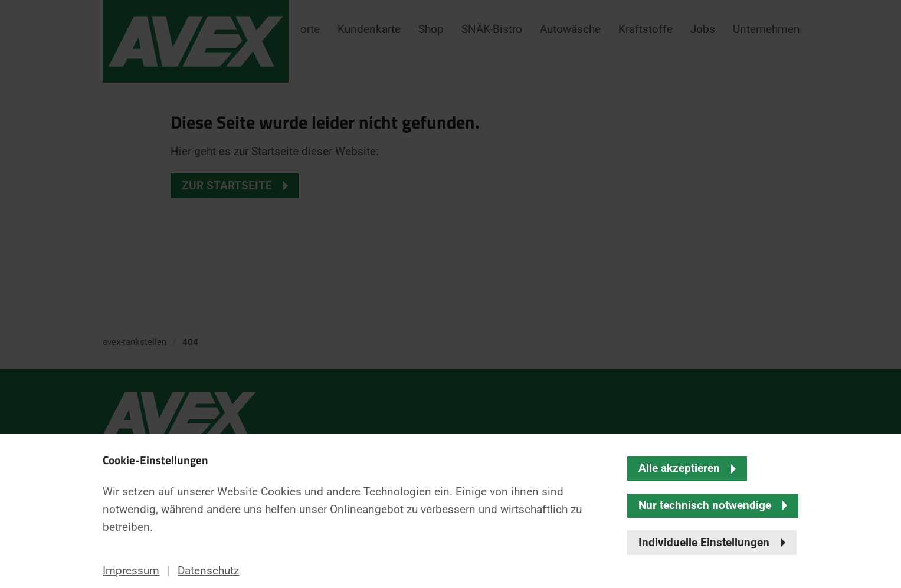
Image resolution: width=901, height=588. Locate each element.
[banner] (450, 294)
